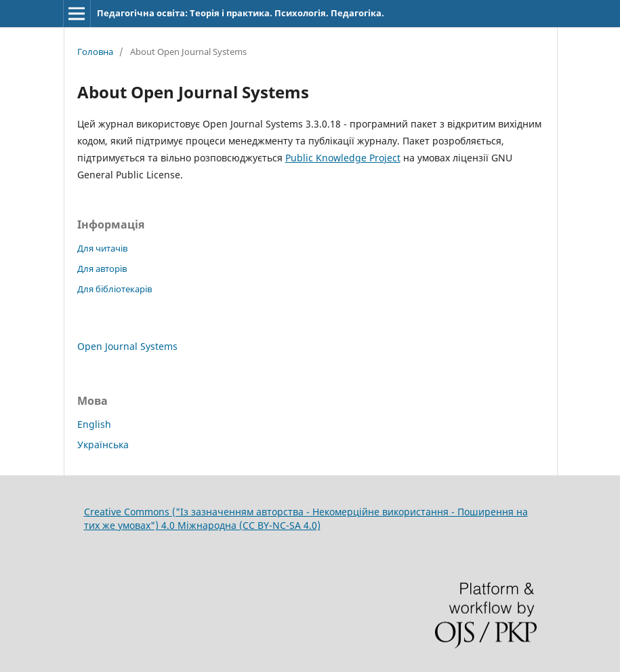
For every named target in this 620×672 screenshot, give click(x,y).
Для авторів (102, 269)
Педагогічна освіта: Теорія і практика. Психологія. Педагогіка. (241, 13)
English (94, 424)
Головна (95, 52)
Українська (103, 444)
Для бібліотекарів (115, 289)
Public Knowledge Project (343, 158)
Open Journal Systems (127, 346)
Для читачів (102, 248)
